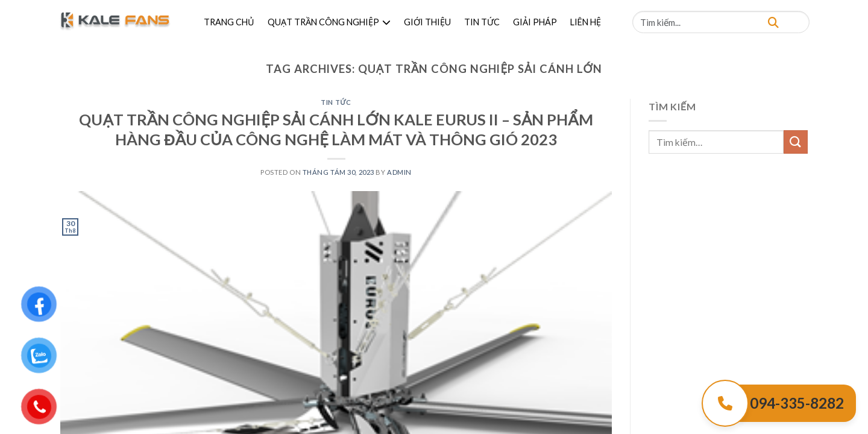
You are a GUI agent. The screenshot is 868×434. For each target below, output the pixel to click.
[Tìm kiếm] (773, 22)
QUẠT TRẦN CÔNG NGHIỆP (329, 22)
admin (399, 172)
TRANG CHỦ (229, 22)
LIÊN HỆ (586, 22)
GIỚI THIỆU (427, 22)
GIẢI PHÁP (535, 22)
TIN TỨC (482, 22)
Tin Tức (336, 102)
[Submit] (796, 142)
